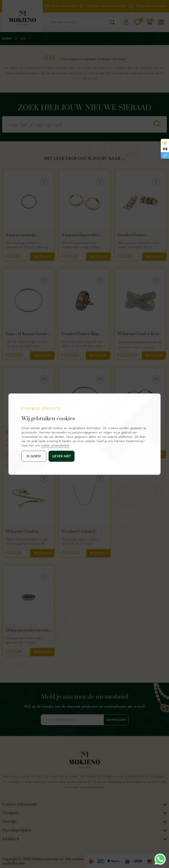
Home (7, 39)
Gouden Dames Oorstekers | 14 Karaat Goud (137, 235)
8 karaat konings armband (21, 235)
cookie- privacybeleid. (55, 445)
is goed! (34, 456)
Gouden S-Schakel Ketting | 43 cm (79, 532)
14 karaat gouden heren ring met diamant (27, 630)
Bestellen (42, 257)
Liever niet (62, 456)
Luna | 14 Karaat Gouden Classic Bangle (28, 334)
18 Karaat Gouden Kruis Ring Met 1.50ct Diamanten (139, 334)
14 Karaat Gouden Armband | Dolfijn (22, 532)
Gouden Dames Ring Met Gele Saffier (80, 334)
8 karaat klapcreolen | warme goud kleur (81, 235)
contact (76, 78)
